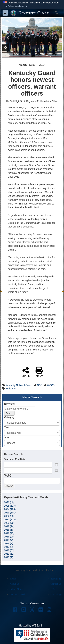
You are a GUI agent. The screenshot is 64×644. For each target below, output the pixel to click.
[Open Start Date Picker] (57, 464)
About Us (14, 584)
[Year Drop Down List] (32, 433)
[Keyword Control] (20, 409)
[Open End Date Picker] (57, 470)
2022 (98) (9, 516)
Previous (8, 37)
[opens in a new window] (15, 610)
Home (13, 579)
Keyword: (10, 404)
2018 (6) (9, 530)
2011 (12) (9, 554)
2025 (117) (10, 506)
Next (56, 37)
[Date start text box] (28, 465)
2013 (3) (9, 547)
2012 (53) (9, 550)
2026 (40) (9, 502)
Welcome (11, 389)
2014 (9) (9, 543)
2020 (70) (9, 523)
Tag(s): (8, 475)
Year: (7, 427)
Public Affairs (17, 589)
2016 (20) (9, 536)
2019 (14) (9, 526)
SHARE (26, 372)
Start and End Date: (15, 459)
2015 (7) (9, 540)
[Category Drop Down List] (32, 423)
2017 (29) (9, 533)
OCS (39, 385)
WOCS (51, 385)
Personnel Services (19, 594)
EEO (53, 589)
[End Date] (28, 471)
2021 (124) (10, 519)
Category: (10, 417)
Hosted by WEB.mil (31, 626)
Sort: (7, 437)
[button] (16, 6)
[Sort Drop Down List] (32, 443)
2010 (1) (9, 557)
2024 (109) (10, 509)
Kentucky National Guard (19, 385)
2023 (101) (10, 512)
